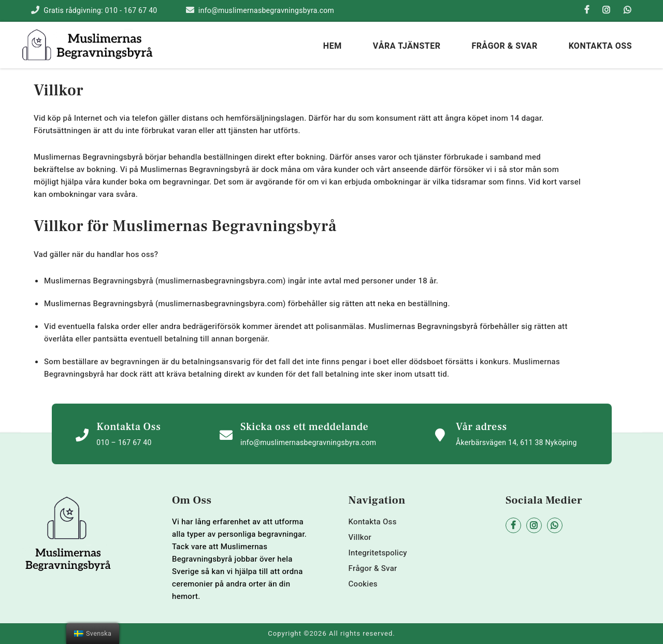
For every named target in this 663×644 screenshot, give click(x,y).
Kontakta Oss (600, 46)
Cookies (363, 584)
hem (333, 46)
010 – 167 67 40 (124, 443)
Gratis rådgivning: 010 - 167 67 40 (100, 11)
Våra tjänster (407, 46)
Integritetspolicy (378, 553)
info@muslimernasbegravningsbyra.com (266, 11)
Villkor (360, 537)
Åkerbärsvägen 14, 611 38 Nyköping (516, 443)
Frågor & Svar (504, 46)
